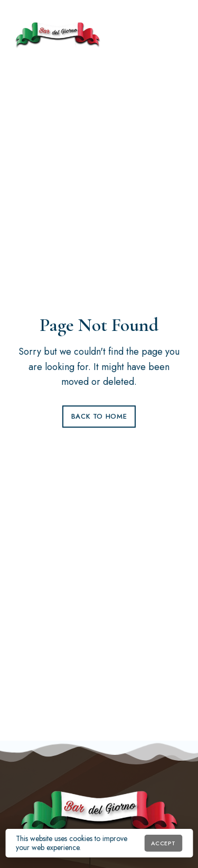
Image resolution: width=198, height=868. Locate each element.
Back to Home (99, 416)
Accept (163, 843)
